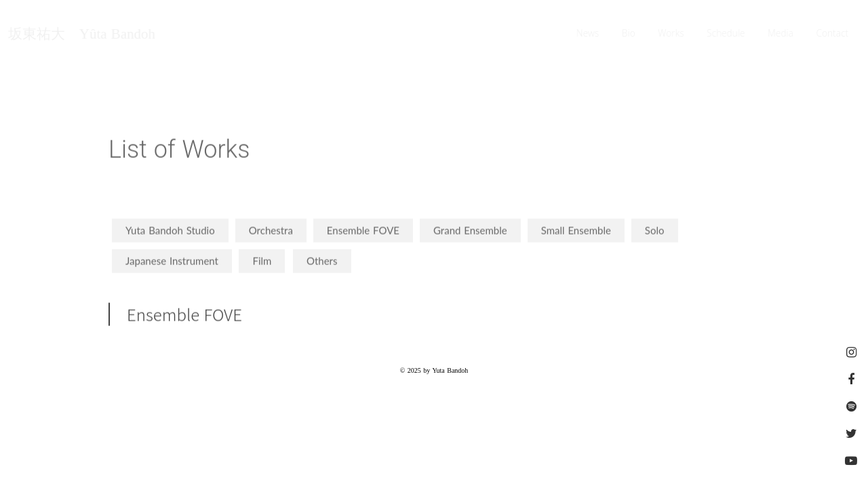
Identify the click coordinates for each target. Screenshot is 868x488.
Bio (629, 34)
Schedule (727, 34)
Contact (833, 34)
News (588, 34)
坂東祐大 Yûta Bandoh (81, 34)
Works (671, 34)
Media (781, 34)
